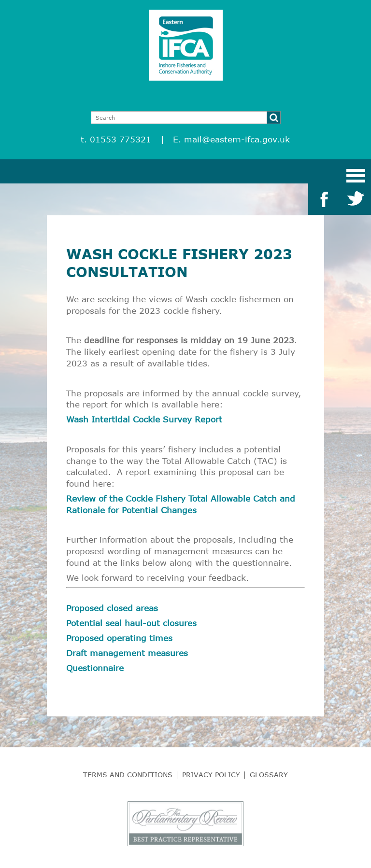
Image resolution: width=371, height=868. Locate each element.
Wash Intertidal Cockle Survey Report (144, 419)
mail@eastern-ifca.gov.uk (237, 139)
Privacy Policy (211, 775)
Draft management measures (127, 653)
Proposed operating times (119, 638)
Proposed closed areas (112, 608)
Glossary (269, 775)
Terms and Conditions (128, 775)
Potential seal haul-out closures (131, 623)
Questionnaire (95, 668)
